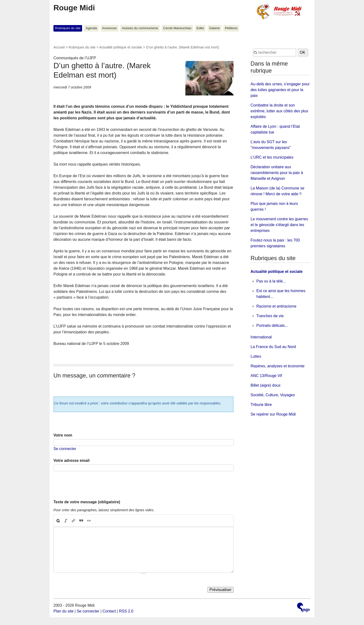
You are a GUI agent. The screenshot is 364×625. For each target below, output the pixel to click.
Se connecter (65, 449)
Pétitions (231, 28)
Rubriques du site (68, 28)
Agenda (91, 28)
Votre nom (63, 435)
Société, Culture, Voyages (273, 395)
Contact (109, 611)
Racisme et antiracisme (276, 306)
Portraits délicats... (272, 326)
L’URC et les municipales (272, 157)
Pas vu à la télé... (271, 281)
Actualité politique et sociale (121, 47)
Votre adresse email (71, 460)
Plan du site (64, 611)
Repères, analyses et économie (278, 366)
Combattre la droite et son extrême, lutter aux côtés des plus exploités (279, 111)
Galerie (214, 28)
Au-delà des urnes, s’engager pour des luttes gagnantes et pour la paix (280, 90)
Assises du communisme (140, 28)
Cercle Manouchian (177, 28)
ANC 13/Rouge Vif (266, 376)
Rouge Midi (74, 8)
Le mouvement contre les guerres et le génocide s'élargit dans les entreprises (279, 225)
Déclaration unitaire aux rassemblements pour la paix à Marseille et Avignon (277, 173)
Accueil (59, 47)
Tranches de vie (270, 316)
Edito (200, 28)
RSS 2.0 (126, 611)
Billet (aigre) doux (266, 385)
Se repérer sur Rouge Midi (273, 414)
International (261, 337)
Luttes (256, 356)
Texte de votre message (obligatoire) (87, 502)
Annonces (109, 28)
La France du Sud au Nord (273, 347)
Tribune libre (261, 405)
